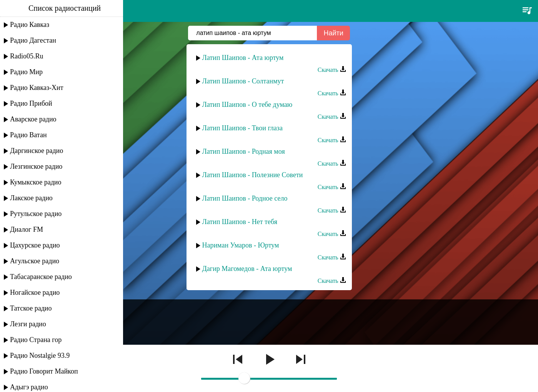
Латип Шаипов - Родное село (245, 198)
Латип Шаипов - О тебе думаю (247, 105)
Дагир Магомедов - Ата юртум (247, 269)
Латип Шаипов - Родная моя (244, 151)
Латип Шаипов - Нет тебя (240, 222)
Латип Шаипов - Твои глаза (242, 128)
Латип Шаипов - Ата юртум (243, 58)
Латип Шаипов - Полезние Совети (253, 175)
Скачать (332, 70)
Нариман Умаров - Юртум (241, 245)
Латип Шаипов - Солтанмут (243, 81)
